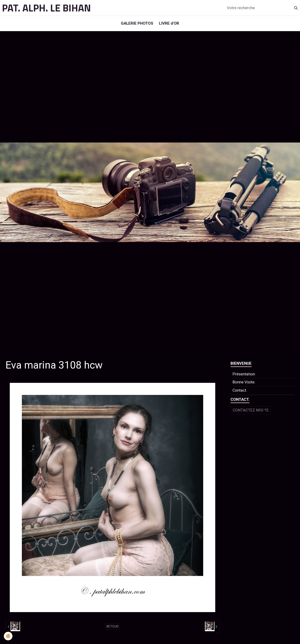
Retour (112, 626)
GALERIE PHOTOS (137, 23)
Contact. (240, 390)
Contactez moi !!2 (251, 410)
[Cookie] (8, 636)
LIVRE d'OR (169, 23)
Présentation (244, 374)
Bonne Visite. (244, 382)
